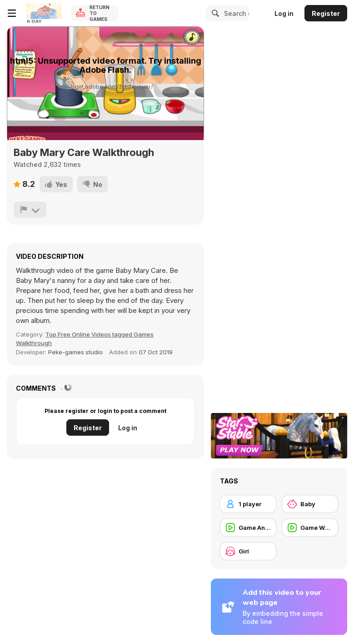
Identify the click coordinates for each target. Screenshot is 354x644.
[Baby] (310, 504)
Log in (284, 13)
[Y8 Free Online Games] (44, 13)
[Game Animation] (248, 528)
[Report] (30, 210)
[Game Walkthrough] (310, 528)
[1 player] (248, 504)
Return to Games (100, 13)
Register (326, 13)
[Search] (214, 13)
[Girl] (248, 551)
